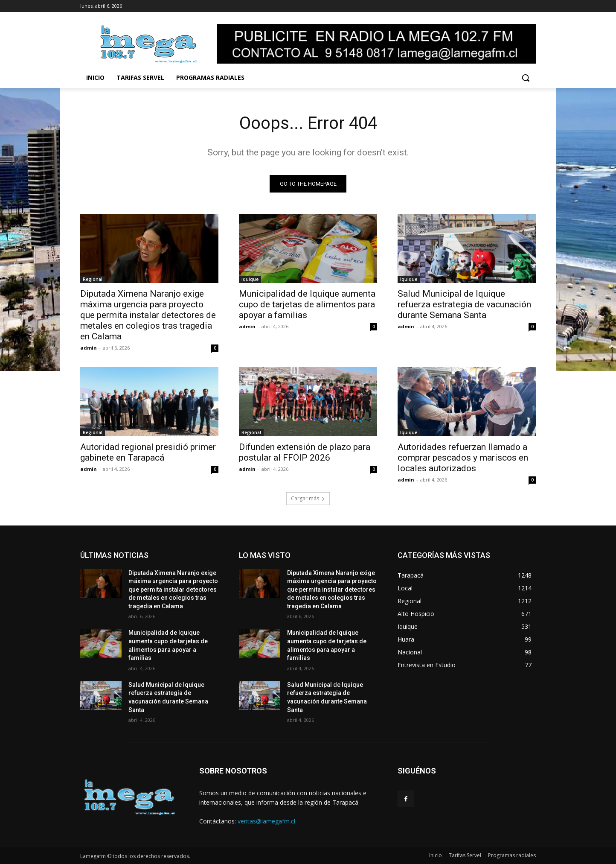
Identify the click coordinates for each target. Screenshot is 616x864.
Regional (93, 279)
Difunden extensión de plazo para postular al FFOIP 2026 (305, 452)
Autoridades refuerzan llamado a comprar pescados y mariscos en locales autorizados (463, 458)
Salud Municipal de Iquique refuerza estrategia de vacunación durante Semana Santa (464, 304)
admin (89, 348)
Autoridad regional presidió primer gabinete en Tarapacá (148, 452)
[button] (526, 78)
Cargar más (308, 498)
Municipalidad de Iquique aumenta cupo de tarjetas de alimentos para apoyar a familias (307, 304)
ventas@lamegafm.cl (266, 821)
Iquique (250, 279)
